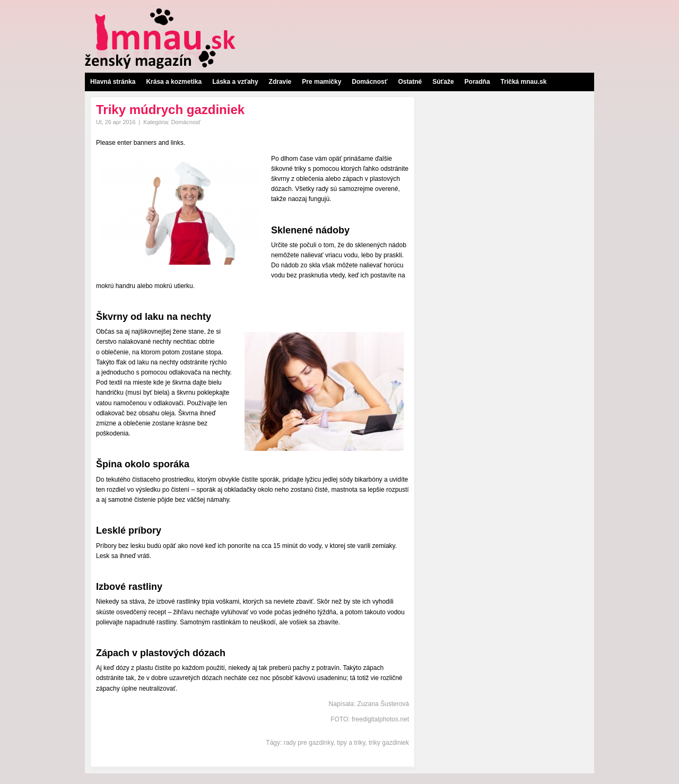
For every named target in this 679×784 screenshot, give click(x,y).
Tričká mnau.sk (524, 82)
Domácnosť (369, 82)
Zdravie (280, 82)
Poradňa (477, 82)
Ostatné (410, 82)
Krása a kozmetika (174, 82)
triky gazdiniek (389, 743)
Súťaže (443, 82)
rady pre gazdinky (309, 743)
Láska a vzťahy (235, 82)
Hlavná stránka (113, 82)
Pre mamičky (321, 82)
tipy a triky (351, 743)
